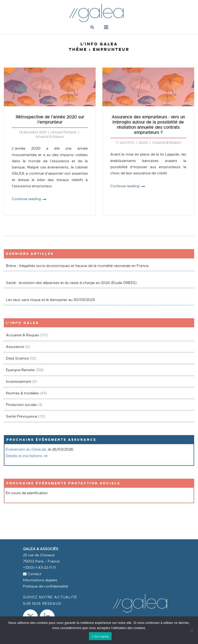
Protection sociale (21, 405)
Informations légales (40, 580)
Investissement (19, 381)
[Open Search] (92, 28)
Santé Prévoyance (22, 416)
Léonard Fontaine (64, 132)
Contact (32, 574)
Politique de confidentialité (46, 586)
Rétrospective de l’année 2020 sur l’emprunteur (50, 120)
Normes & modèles (22, 393)
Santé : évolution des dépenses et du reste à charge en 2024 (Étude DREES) (71, 283)
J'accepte (100, 636)
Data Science (17, 358)
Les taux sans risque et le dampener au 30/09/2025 (50, 300)
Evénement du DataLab (26, 449)
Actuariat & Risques (50, 137)
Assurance (15, 347)
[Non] (192, 630)
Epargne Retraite (20, 370)
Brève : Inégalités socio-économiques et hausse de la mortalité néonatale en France (77, 266)
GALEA (143, 142)
